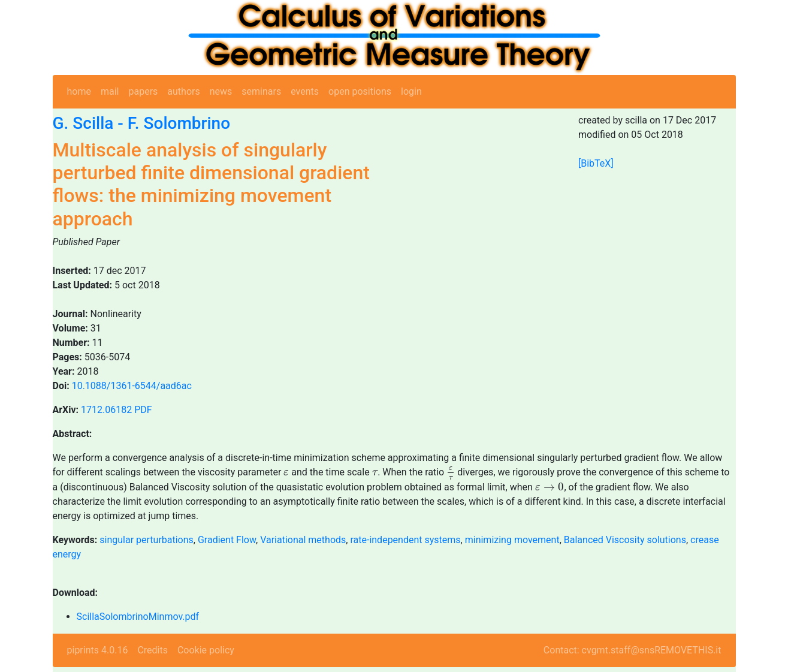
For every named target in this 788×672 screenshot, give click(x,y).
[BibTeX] (596, 163)
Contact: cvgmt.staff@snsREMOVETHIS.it (632, 650)
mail (110, 91)
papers (143, 91)
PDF (143, 410)
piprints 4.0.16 (98, 650)
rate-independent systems (405, 540)
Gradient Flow (227, 540)
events (305, 91)
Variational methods (303, 540)
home (79, 91)
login (411, 91)
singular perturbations (147, 540)
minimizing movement (512, 540)
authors (183, 91)
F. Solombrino (179, 123)
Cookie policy (206, 650)
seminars (261, 91)
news (221, 91)
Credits (153, 650)
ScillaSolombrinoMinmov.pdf (138, 617)
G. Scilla (83, 123)
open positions (360, 91)
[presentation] (286, 473)
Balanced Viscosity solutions (625, 540)
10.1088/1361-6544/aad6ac (132, 386)
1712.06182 (106, 410)
